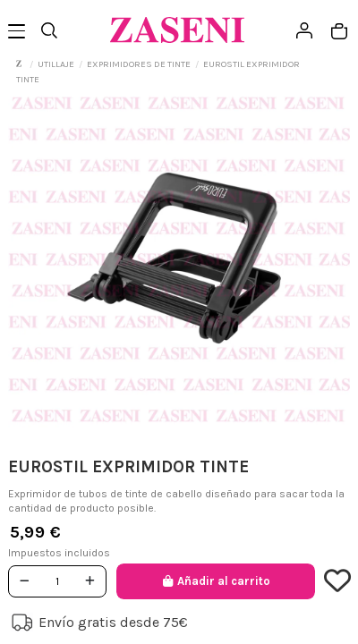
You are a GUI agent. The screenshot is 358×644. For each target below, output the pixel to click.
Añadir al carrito (215, 581)
